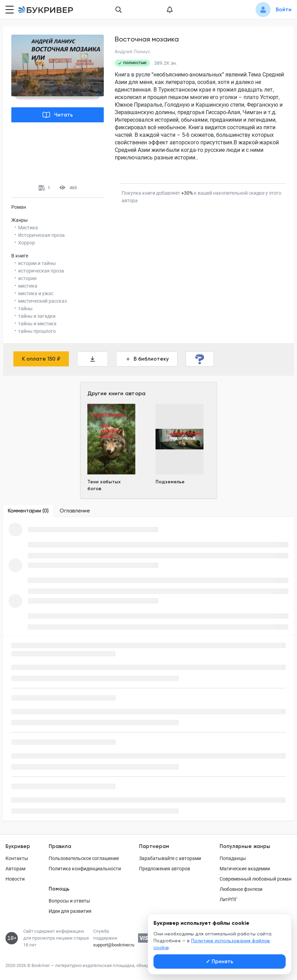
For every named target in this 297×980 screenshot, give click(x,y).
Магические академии (245, 869)
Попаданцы (233, 858)
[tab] (28, 511)
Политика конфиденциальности (85, 869)
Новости (15, 879)
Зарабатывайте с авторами (170, 858)
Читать (58, 115)
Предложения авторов (165, 869)
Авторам (15, 869)
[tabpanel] (148, 576)
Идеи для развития (70, 911)
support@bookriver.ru (114, 945)
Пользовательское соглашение (84, 858)
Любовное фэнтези (241, 889)
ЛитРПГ (228, 899)
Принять (220, 961)
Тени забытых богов (104, 485)
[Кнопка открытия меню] (9, 10)
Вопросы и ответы (69, 901)
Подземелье (170, 482)
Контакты (17, 858)
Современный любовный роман (256, 879)
